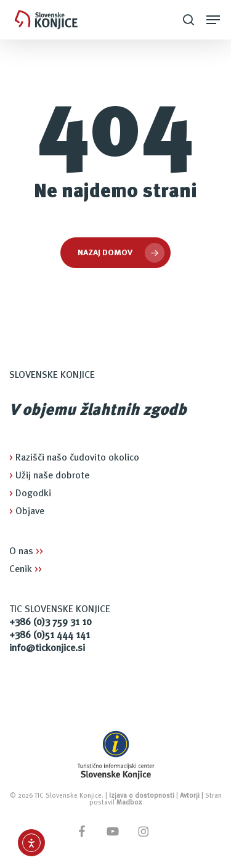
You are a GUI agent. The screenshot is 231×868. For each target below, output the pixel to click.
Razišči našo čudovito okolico (74, 458)
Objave (27, 512)
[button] (213, 20)
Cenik (26, 570)
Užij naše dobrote (49, 476)
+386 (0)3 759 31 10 (51, 623)
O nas (26, 552)
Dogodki (30, 494)
